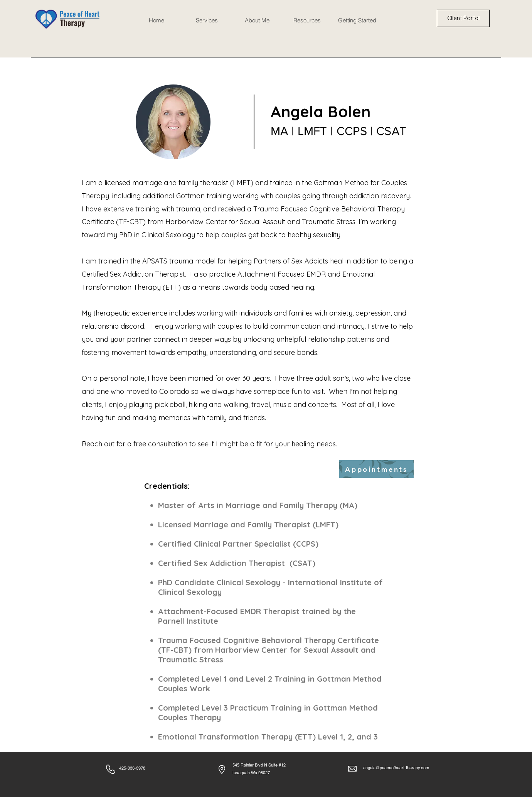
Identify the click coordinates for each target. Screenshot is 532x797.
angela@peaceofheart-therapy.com (396, 768)
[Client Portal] (463, 18)
